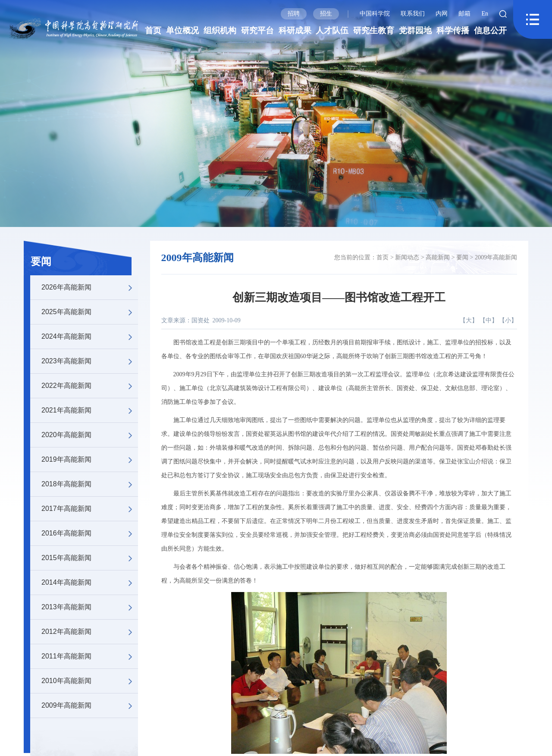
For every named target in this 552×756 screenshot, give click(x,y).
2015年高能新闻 (90, 558)
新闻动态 (407, 257)
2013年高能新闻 (90, 607)
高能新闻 (438, 257)
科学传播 (453, 30)
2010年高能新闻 (90, 681)
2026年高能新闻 (90, 287)
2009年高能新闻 (90, 706)
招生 (326, 14)
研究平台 (257, 30)
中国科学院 (375, 14)
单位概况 (182, 30)
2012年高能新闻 (90, 632)
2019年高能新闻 (90, 460)
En (485, 14)
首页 (153, 30)
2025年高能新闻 (90, 312)
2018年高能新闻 (90, 484)
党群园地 (415, 30)
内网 (442, 14)
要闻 (41, 261)
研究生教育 (374, 30)
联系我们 (413, 14)
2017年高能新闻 (90, 509)
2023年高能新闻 (90, 361)
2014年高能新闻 (90, 583)
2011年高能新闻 (90, 656)
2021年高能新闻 (90, 410)
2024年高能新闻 (90, 337)
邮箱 (464, 14)
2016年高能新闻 (90, 533)
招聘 (294, 14)
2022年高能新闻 (90, 386)
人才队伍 (332, 30)
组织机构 (220, 30)
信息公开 (490, 30)
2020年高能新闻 (90, 435)
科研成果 (295, 30)
